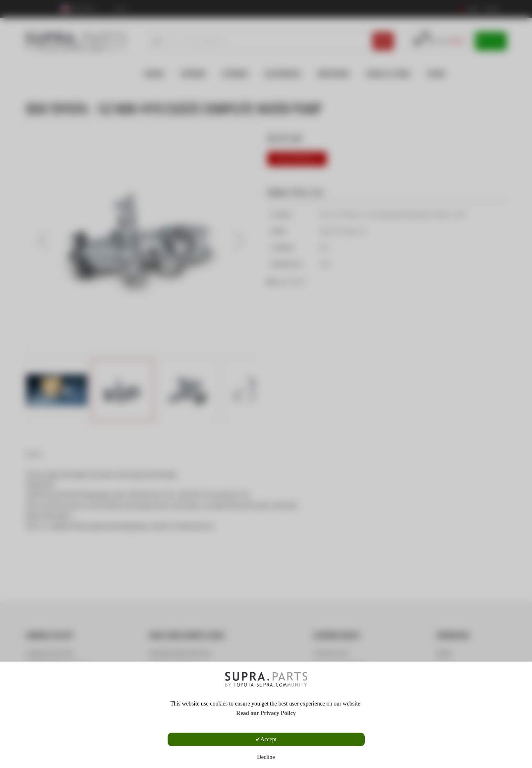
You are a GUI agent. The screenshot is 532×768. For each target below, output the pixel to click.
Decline (266, 757)
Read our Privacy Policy (266, 713)
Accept (269, 739)
